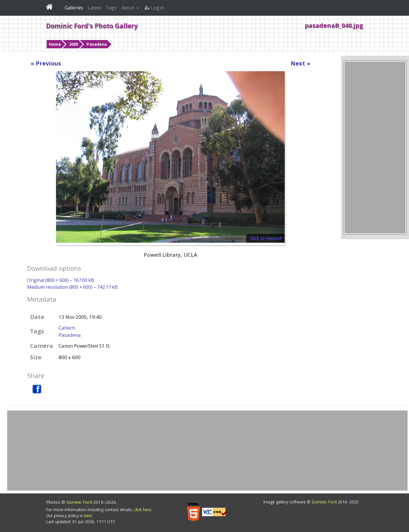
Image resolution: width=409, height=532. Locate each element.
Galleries (74, 8)
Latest (94, 8)
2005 (74, 44)
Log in (154, 8)
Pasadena (97, 44)
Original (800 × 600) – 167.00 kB (61, 280)
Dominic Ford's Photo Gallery (92, 26)
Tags (111, 8)
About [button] (128, 8)
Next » (301, 63)
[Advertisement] (375, 148)
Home (55, 44)
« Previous (46, 63)
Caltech (67, 328)
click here (143, 510)
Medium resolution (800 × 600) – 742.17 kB (72, 287)
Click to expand (265, 238)
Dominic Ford (80, 502)
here (88, 516)
